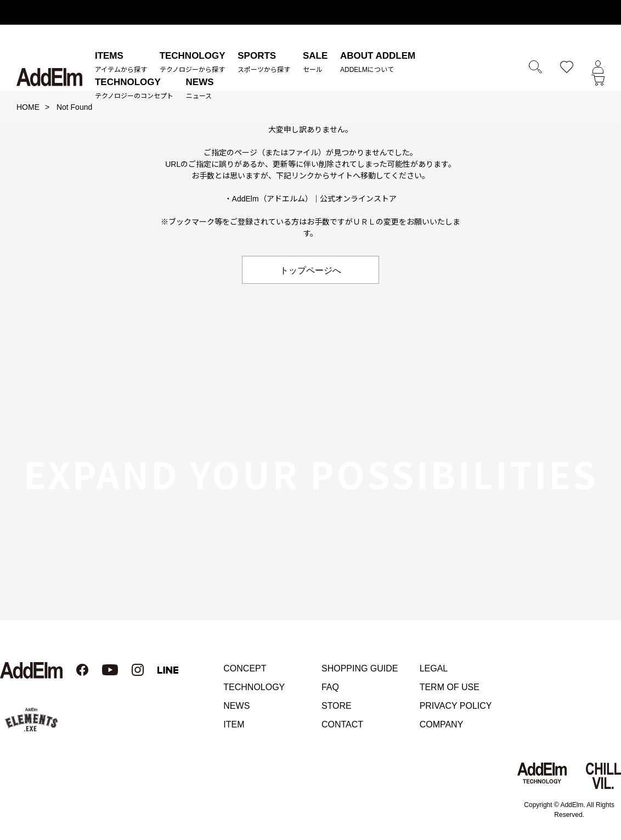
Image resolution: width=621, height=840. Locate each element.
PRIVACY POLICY (456, 706)
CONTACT (342, 724)
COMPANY (442, 724)
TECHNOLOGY (254, 687)
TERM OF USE (450, 687)
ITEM (234, 724)
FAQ (330, 687)
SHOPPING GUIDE (360, 668)
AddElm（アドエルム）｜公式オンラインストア (315, 199)
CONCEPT (245, 668)
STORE (337, 706)
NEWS (236, 706)
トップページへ (310, 270)
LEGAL (434, 668)
